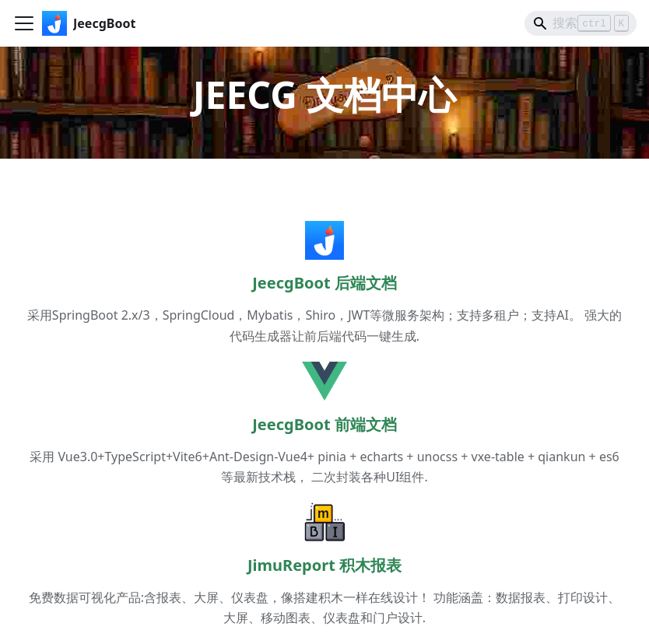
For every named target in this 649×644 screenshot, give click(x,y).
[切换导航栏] (24, 23)
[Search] (581, 23)
